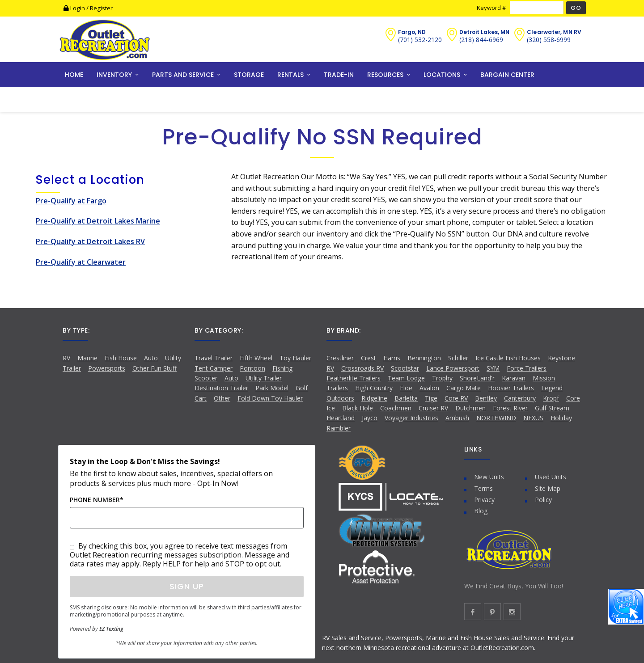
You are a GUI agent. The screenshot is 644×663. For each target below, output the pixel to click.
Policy (543, 500)
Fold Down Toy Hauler (270, 398)
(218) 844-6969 (481, 40)
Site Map (548, 488)
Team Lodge (406, 378)
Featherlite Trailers (354, 378)
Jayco (370, 418)
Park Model (272, 388)
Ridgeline (374, 398)
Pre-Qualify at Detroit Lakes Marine (98, 221)
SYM (493, 368)
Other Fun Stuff (155, 368)
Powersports (107, 368)
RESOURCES (385, 75)
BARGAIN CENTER (507, 75)
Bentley (486, 398)
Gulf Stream (552, 408)
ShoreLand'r (477, 378)
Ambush (457, 418)
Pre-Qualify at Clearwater (81, 262)
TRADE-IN (339, 75)
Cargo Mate (464, 388)
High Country (374, 388)
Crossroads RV (362, 368)
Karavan (514, 378)
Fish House (121, 358)
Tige (431, 398)
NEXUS (533, 418)
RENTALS (290, 75)
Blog (481, 511)
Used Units (551, 477)
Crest (369, 358)
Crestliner (340, 358)
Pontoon (252, 368)
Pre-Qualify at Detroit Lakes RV (90, 241)
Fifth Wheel (256, 358)
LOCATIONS (442, 75)
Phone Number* (97, 500)
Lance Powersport (453, 368)
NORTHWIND (496, 418)
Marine (87, 358)
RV (66, 358)
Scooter (206, 378)
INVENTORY (114, 75)
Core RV (456, 398)
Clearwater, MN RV (554, 32)
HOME (74, 75)
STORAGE (249, 75)
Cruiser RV (433, 408)
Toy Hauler (295, 358)
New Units (489, 477)
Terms (483, 488)
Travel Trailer (214, 358)
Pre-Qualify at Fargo (71, 201)
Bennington (424, 358)
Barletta (406, 398)
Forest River (510, 408)
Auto (151, 358)
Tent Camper (214, 368)
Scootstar (405, 368)
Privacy (484, 500)
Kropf (551, 398)
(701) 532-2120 (420, 40)
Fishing (282, 368)
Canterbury (520, 398)
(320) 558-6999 (549, 40)
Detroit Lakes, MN (485, 32)
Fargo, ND (412, 32)
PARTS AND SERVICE (183, 75)
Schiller (458, 358)
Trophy (442, 378)
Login (75, 8)
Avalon (429, 388)
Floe (406, 388)
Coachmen (396, 408)
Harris (392, 358)
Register (101, 8)
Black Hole (358, 408)
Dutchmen (470, 408)
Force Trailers (527, 368)
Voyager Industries (411, 418)
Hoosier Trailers (511, 388)
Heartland (341, 418)
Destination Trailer (221, 388)
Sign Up (187, 586)
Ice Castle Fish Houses (508, 358)
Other (222, 398)
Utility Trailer (264, 378)
